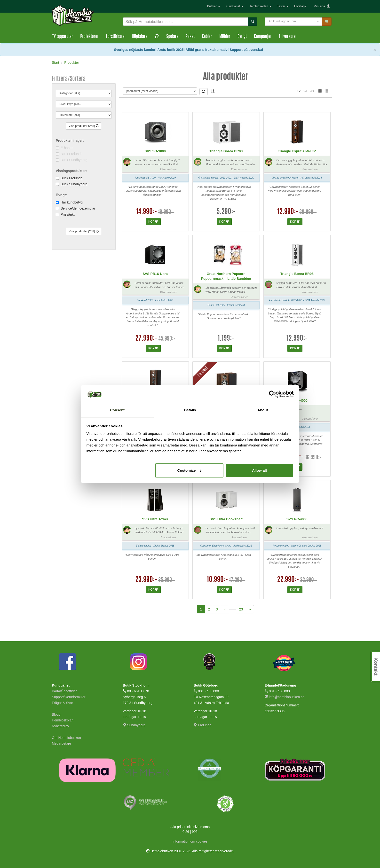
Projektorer (89, 37)
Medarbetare (61, 743)
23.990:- (146, 580)
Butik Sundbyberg (74, 184)
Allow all (259, 470)
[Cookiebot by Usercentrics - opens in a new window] (273, 394)
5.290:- (226, 212)
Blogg (56, 714)
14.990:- (146, 212)
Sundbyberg (134, 725)
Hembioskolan (260, 6)
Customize (190, 470)
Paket (190, 37)
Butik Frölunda (71, 178)
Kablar (207, 37)
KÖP (153, 222)
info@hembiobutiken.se (285, 697)
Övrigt (242, 37)
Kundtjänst (234, 6)
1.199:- (226, 339)
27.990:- (146, 339)
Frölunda (202, 725)
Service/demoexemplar (78, 208)
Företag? (300, 6)
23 (241, 609)
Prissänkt (68, 214)
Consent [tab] (117, 410)
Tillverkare (287, 37)
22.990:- (288, 580)
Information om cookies (190, 841)
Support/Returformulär (69, 697)
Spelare (172, 37)
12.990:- (288, 212)
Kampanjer (263, 37)
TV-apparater (63, 37)
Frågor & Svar (62, 703)
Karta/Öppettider (64, 691)
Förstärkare (115, 37)
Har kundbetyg (72, 202)
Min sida (322, 6)
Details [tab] (190, 410)
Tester (283, 6)
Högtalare (140, 37)
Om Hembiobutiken (66, 738)
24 (305, 91)
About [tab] (263, 410)
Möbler (225, 37)
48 (312, 91)
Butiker (214, 6)
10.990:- (217, 580)
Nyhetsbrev (60, 726)
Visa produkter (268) (84, 126)
